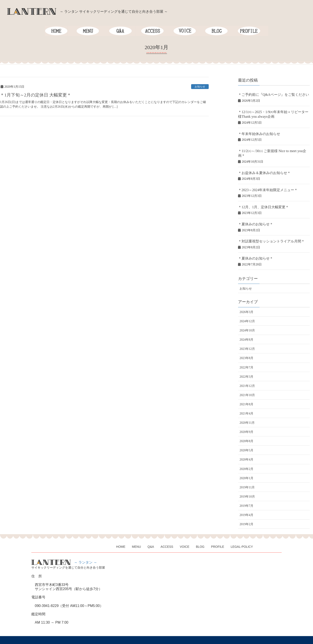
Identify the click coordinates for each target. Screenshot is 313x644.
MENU (137, 536)
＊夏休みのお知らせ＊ (253, 215)
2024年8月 (246, 330)
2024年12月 (247, 311)
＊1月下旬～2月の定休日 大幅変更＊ (36, 95)
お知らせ (200, 87)
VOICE (186, 536)
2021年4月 (246, 403)
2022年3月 (246, 367)
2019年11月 (247, 477)
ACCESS (168, 536)
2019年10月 (247, 487)
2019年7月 (246, 496)
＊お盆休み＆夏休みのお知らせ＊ (261, 165)
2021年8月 (246, 394)
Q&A (151, 536)
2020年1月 (246, 468)
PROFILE (219, 536)
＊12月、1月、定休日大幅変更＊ (260, 199)
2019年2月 (246, 514)
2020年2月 (246, 459)
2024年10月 (247, 320)
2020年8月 (246, 431)
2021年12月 (247, 376)
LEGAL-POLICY (244, 536)
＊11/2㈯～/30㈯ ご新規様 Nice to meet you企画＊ (271, 149)
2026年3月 (246, 302)
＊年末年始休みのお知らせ (256, 132)
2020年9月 (246, 422)
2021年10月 (247, 385)
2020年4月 (246, 450)
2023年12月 (247, 339)
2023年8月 (246, 348)
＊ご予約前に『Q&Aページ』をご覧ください (269, 94)
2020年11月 (247, 413)
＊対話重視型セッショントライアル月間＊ (267, 232)
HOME (121, 536)
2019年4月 (246, 505)
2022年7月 (246, 357)
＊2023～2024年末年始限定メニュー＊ (264, 182)
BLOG (202, 536)
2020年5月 (246, 440)
